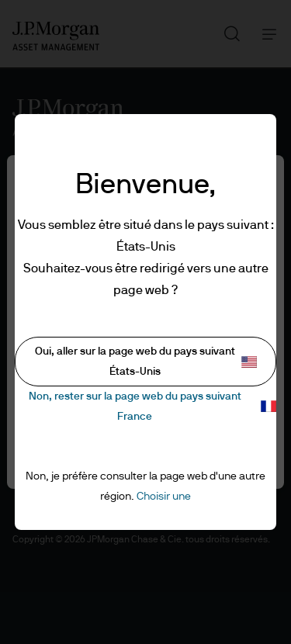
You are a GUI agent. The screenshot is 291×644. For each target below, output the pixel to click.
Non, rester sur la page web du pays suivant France (153, 406)
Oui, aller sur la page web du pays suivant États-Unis (146, 362)
